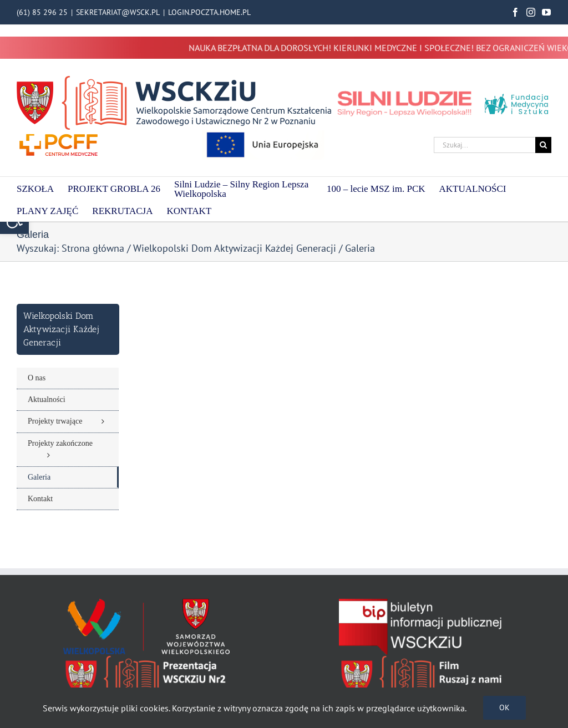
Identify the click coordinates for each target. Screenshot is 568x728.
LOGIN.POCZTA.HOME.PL (209, 12)
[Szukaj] (543, 145)
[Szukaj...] (485, 145)
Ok (504, 707)
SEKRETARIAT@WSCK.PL (118, 12)
